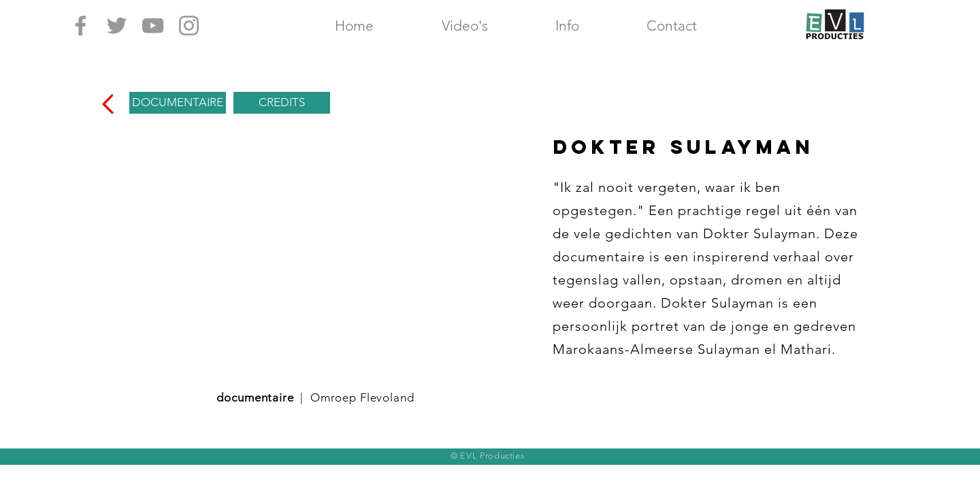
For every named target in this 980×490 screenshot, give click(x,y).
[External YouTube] (315, 252)
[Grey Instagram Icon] (189, 26)
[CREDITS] (282, 103)
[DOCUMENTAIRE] (178, 103)
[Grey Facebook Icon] (81, 26)
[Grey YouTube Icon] (153, 26)
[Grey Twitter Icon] (117, 26)
